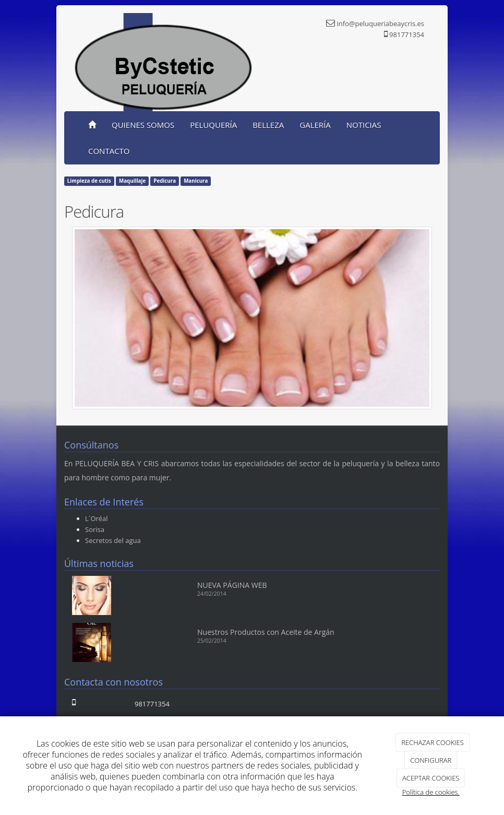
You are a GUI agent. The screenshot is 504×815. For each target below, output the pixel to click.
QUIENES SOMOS (143, 125)
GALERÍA (315, 125)
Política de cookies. (431, 792)
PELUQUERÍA (213, 125)
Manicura (196, 181)
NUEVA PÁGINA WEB (232, 585)
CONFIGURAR (431, 760)
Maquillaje (132, 181)
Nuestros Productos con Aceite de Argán (266, 632)
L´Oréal (97, 518)
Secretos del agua (113, 540)
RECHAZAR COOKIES (433, 742)
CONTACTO (109, 151)
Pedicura (165, 181)
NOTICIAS (364, 125)
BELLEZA (268, 125)
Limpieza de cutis (89, 181)
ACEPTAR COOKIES (431, 778)
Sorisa (95, 529)
